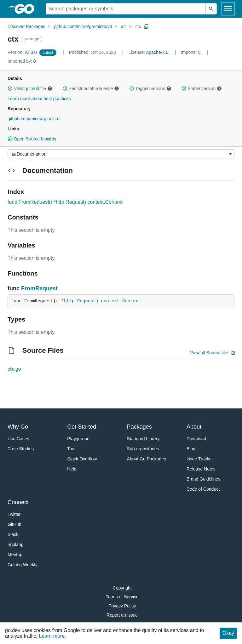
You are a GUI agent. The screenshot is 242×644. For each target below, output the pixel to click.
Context (132, 301)
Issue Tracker (200, 459)
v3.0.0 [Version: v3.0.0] (23, 52)
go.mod (32, 88)
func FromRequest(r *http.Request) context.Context (65, 202)
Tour (71, 449)
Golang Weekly (23, 565)
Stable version (202, 88)
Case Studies (21, 449)
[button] (10, 88)
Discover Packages (26, 26)
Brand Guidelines (203, 479)
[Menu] (121, 154)
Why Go (18, 427)
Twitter (14, 514)
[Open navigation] (228, 9)
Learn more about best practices (39, 99)
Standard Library (143, 439)
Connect (18, 502)
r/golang (16, 544)
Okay (228, 633)
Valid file (30, 88)
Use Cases (18, 439)
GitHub (14, 524)
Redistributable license (91, 88)
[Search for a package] (126, 9)
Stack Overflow (82, 459)
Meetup (15, 555)
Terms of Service (122, 597)
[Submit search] (211, 9)
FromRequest (39, 288)
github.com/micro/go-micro (34, 119)
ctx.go (14, 369)
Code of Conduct (203, 489)
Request (86, 301)
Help (72, 469)
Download (196, 439)
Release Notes (201, 469)
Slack (13, 534)
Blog (191, 449)
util (124, 26)
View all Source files (210, 353)
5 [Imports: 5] (191, 52)
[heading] (27, 9)
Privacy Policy (122, 606)
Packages (139, 427)
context (110, 301)
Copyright (122, 588)
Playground (78, 439)
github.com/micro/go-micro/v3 (83, 26)
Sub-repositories (143, 449)
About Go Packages (147, 459)
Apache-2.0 (157, 52)
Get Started (82, 427)
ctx (138, 26)
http (69, 301)
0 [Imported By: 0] (22, 61)
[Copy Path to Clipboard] (146, 26)
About (194, 427)
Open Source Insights (32, 139)
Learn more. (52, 636)
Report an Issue (122, 615)
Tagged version (150, 88)
